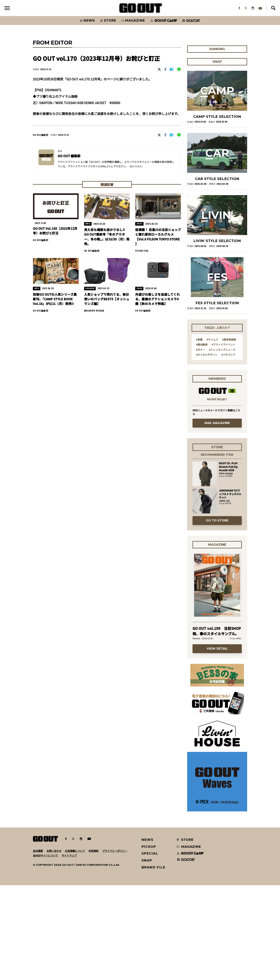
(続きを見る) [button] (136, 216)
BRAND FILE (153, 962)
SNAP (147, 955)
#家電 (199, 434)
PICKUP (149, 941)
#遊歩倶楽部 (229, 434)
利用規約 (94, 946)
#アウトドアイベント (223, 439)
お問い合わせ (54, 946)
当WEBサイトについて (45, 950)
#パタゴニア (228, 449)
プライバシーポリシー (115, 946)
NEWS (147, 934)
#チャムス (212, 434)
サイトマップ (69, 950)
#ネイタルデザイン (207, 449)
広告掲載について (75, 946)
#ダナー (201, 444)
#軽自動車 (202, 439)
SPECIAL (150, 948)
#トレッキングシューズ (222, 444)
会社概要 (38, 946)
